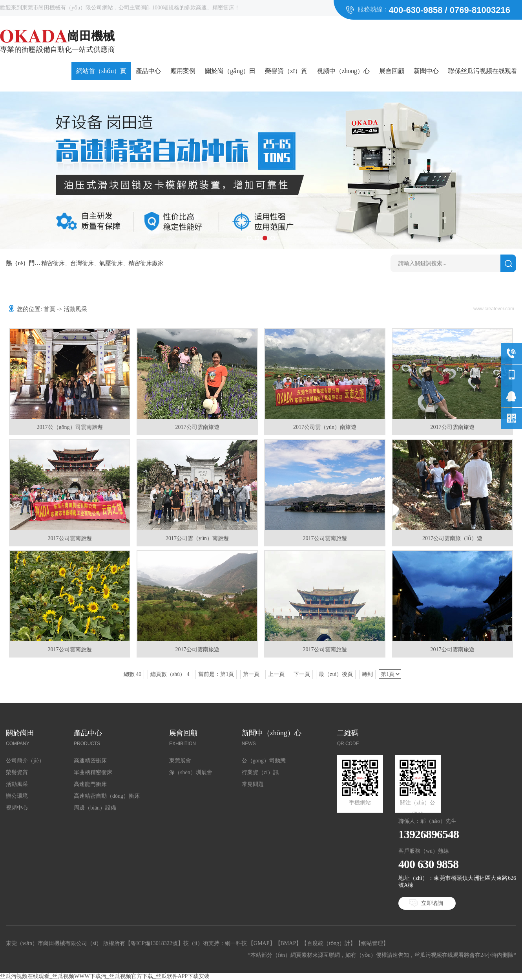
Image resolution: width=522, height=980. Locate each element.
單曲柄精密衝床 (93, 772)
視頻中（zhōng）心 (343, 71)
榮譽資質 (17, 772)
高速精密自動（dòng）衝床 (107, 796)
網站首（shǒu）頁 (101, 71)
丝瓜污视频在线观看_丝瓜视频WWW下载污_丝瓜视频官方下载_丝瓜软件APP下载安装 (105, 976)
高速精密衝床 (90, 761)
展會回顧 (392, 71)
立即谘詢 (432, 903)
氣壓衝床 (111, 263)
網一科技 (236, 943)
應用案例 (183, 71)
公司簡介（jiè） (25, 761)
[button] (249, 238)
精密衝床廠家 (146, 263)
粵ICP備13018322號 (154, 943)
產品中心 (148, 71)
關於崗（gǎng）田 (230, 71)
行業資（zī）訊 (260, 772)
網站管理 (372, 943)
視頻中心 (17, 808)
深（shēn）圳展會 (191, 772)
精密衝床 (53, 263)
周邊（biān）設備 (95, 808)
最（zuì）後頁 (336, 674)
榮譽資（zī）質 (286, 71)
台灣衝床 (82, 263)
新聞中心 (426, 71)
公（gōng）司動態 (264, 761)
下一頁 (302, 674)
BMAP (288, 943)
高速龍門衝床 (90, 784)
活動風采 (17, 784)
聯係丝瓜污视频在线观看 (483, 71)
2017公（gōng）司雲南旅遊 (70, 427)
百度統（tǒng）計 (329, 943)
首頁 (49, 309)
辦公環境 (17, 796)
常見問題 (253, 784)
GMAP (261, 943)
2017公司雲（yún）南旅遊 (325, 427)
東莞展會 (180, 761)
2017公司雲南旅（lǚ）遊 (452, 538)
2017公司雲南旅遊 (197, 427)
